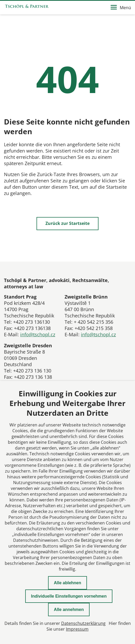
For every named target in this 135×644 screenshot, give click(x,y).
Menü (121, 8)
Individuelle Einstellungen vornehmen (69, 596)
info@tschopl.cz (38, 334)
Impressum (77, 629)
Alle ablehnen (67, 583)
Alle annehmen (69, 610)
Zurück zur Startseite (67, 223)
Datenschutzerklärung (83, 623)
